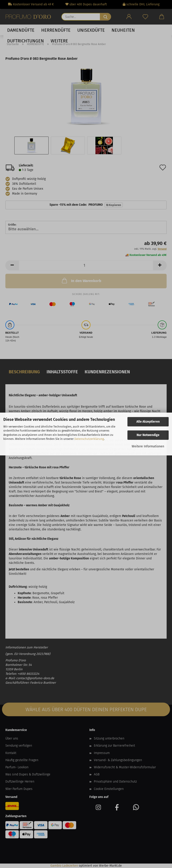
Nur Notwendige (148, 435)
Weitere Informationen (148, 446)
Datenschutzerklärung (89, 439)
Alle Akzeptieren (148, 422)
